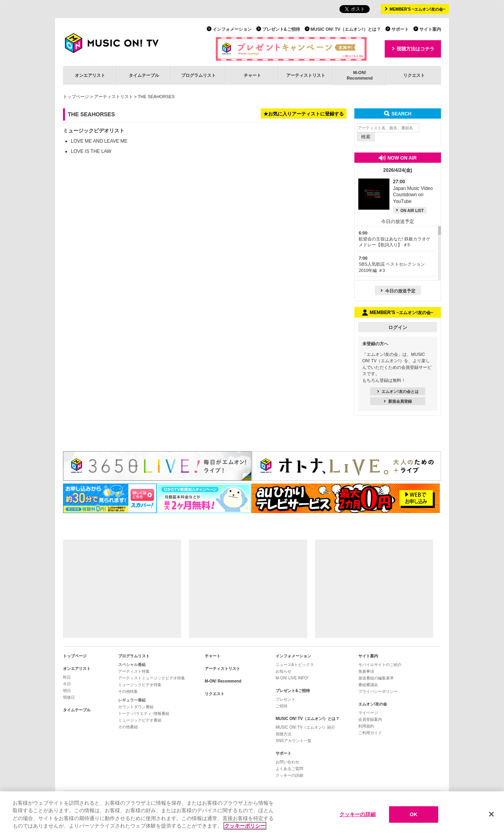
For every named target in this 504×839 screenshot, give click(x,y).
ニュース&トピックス (295, 665)
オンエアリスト (90, 75)
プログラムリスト (198, 75)
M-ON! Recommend (223, 681)
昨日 (67, 677)
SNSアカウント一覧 (294, 741)
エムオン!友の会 (373, 704)
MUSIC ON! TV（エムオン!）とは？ (346, 29)
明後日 (69, 697)
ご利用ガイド (370, 733)
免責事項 (366, 671)
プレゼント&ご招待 (281, 29)
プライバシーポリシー (378, 691)
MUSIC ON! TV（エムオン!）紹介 (305, 727)
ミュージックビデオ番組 (140, 720)
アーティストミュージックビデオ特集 (152, 678)
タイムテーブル (144, 75)
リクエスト (414, 75)
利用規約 (366, 726)
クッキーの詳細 (289, 775)
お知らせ (283, 671)
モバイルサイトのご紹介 (380, 665)
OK (413, 814)
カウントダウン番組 (136, 707)
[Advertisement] (122, 589)
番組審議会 (368, 685)
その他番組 (128, 727)
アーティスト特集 (134, 671)
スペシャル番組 (132, 665)
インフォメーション (232, 29)
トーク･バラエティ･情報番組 (144, 713)
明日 (67, 691)
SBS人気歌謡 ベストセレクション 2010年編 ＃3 (392, 264)
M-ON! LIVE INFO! (292, 678)
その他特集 (128, 691)
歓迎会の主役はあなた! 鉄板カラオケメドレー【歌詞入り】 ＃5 (395, 239)
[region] (252, 815)
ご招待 (282, 706)
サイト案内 (430, 29)
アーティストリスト (306, 75)
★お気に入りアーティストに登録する (304, 114)
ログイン (398, 327)
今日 (67, 684)
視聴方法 (283, 734)
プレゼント (285, 699)
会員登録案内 (370, 719)
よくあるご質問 (289, 769)
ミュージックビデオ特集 (140, 685)
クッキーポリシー (245, 826)
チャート (252, 75)
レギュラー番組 (132, 700)
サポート (400, 29)
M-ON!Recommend (359, 75)
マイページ (368, 713)
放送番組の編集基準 (376, 678)
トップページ (76, 97)
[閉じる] (491, 814)
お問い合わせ (287, 762)
